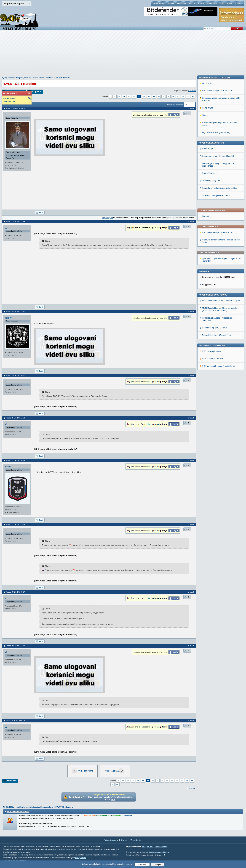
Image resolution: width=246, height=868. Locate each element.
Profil (41, 213)
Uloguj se (171, 3)
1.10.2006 (192, 91)
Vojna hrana (207, 322)
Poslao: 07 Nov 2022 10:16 (16, 721)
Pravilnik (201, 3)
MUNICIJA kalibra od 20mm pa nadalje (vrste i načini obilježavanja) (220, 224)
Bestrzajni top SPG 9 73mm (215, 243)
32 (154, 97)
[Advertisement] (123, 55)
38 (183, 97)
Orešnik (206, 131)
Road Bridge (208, 362)
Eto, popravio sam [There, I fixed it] (218, 370)
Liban (205, 329)
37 (178, 97)
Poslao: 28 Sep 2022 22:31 (16, 108)
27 (129, 97)
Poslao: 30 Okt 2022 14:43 (15, 646)
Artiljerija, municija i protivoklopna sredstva (34, 78)
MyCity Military (158, 3)
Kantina (192, 3)
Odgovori (37, 92)
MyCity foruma (81, 858)
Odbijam (158, 864)
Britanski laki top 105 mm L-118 (216, 250)
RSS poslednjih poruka (212, 273)
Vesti (144, 847)
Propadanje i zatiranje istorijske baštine (220, 402)
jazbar (8, 467)
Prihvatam (142, 864)
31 (149, 97)
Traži (222, 3)
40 (193, 97)
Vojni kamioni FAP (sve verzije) (216, 346)
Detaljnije (128, 815)
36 (173, 97)
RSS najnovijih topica (212, 266)
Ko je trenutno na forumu (18, 812)
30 (144, 97)
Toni (7, 318)
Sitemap (124, 840)
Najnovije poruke (111, 840)
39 (188, 97)
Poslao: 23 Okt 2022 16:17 (15, 312)
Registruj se (182, 3)
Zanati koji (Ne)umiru (212, 394)
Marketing (239, 3)
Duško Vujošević (210, 387)
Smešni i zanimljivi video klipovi (216, 409)
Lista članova (212, 3)
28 (134, 97)
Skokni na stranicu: (175, 105)
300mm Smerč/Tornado (10, 100)
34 (163, 97)
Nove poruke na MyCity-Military (214, 291)
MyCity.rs (150, 847)
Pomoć (229, 3)
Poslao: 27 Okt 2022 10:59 (15, 524)
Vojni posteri (208, 297)
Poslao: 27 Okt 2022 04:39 (15, 460)
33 (159, 97)
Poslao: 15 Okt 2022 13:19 (15, 222)
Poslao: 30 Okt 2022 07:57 (15, 592)
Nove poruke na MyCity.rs (212, 357)
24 (115, 97)
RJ (6, 115)
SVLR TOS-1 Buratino (63, 78)
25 (119, 97)
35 (168, 97)
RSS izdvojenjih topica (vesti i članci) (219, 281)
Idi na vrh (192, 789)
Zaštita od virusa (161, 847)
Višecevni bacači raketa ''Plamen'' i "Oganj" (222, 215)
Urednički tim (136, 840)
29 (139, 97)
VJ (6, 228)
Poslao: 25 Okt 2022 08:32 (15, 375)
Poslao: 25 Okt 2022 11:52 (15, 418)
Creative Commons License (159, 852)
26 (124, 97)
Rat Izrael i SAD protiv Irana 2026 (217, 147)
